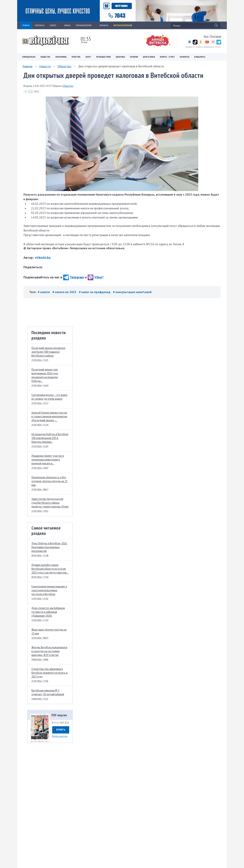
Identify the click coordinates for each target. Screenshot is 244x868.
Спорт (88, 57)
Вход (206, 36)
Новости (45, 66)
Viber (95, 277)
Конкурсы (185, 57)
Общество (45, 57)
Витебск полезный (123, 25)
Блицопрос (200, 57)
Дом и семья (149, 57)
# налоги (44, 292)
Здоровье (120, 57)
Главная (27, 66)
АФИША (67, 25)
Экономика (61, 57)
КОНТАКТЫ (104, 25)
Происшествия (104, 57)
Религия (134, 57)
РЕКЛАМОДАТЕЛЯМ (85, 25)
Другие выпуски (60, 736)
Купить (61, 730)
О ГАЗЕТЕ (54, 25)
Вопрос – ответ (167, 57)
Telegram (73, 277)
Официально (29, 57)
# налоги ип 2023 (65, 292)
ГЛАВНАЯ (26, 25)
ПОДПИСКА (40, 25)
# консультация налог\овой (132, 292)
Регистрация (216, 36)
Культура (76, 57)
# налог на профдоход (95, 292)
